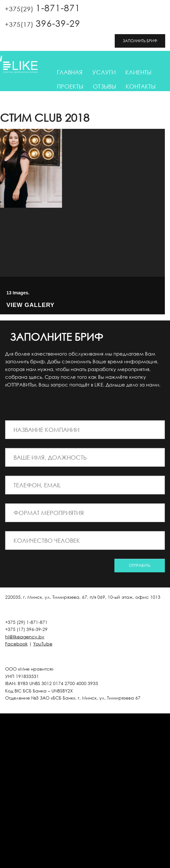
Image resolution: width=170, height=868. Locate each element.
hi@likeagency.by (25, 637)
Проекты (70, 86)
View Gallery (31, 305)
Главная (70, 72)
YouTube (43, 644)
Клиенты (138, 72)
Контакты (141, 86)
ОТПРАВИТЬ (140, 565)
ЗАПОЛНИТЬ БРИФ (140, 41)
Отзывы (104, 86)
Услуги (104, 72)
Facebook (16, 644)
